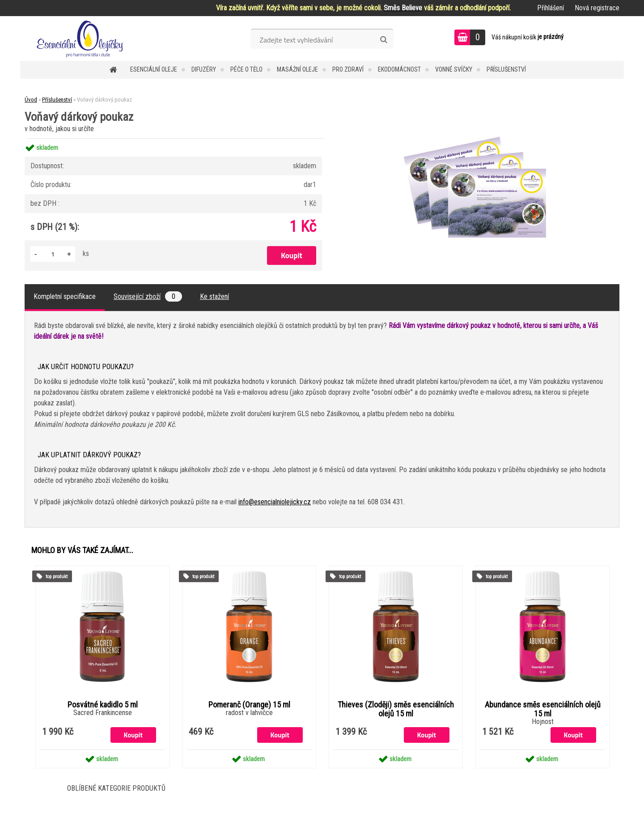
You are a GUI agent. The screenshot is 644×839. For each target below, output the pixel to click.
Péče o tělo (246, 69)
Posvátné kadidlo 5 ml (103, 705)
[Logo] (82, 38)
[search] (383, 40)
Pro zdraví (348, 69)
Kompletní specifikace (65, 296)
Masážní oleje (297, 69)
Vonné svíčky (454, 69)
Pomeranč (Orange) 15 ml (249, 705)
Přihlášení (551, 8)
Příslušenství (506, 69)
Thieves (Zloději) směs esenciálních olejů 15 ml (396, 709)
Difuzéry (204, 69)
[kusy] (53, 254)
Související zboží (148, 296)
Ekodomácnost (399, 69)
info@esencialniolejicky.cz (275, 502)
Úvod (31, 100)
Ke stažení (214, 296)
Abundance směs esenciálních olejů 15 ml (543, 709)
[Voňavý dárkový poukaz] (481, 138)
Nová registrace (597, 8)
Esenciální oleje (154, 69)
